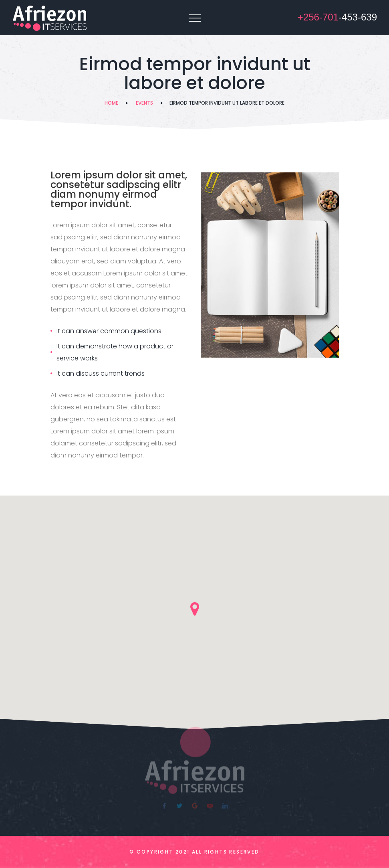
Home (111, 103)
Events (144, 103)
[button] (195, 609)
